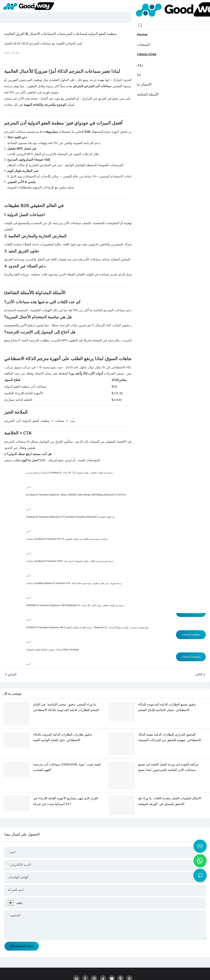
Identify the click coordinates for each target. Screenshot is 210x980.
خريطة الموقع (124, 972)
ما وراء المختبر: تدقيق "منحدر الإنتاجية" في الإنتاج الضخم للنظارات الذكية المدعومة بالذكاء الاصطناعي (66, 707)
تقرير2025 (188, 367)
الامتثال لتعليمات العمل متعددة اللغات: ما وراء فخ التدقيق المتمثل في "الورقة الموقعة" (170, 781)
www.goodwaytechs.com (95, 972)
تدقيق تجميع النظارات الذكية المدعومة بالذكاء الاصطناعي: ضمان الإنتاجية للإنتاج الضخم (167, 707)
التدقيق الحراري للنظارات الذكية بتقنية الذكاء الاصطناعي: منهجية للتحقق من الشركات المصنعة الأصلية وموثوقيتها (170, 731)
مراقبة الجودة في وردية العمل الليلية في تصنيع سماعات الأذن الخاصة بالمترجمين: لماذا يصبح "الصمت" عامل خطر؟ (168, 755)
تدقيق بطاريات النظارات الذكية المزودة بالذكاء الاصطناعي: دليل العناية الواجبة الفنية (63, 731)
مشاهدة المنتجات (191, 480)
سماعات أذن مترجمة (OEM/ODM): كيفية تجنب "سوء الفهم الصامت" (67, 754)
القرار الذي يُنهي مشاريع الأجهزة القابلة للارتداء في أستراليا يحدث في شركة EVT (66, 781)
